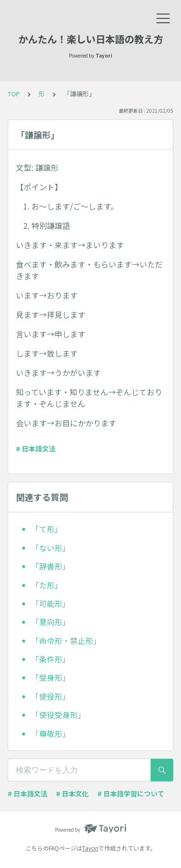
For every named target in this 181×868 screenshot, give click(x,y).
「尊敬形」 (51, 733)
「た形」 (47, 585)
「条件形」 (51, 659)
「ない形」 (51, 548)
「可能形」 (51, 603)
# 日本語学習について (131, 793)
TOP (14, 94)
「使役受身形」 (58, 715)
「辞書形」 (51, 566)
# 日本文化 (72, 793)
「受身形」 (51, 677)
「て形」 (47, 529)
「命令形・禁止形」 (66, 641)
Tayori (90, 848)
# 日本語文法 (36, 449)
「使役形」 (51, 696)
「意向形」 (51, 622)
